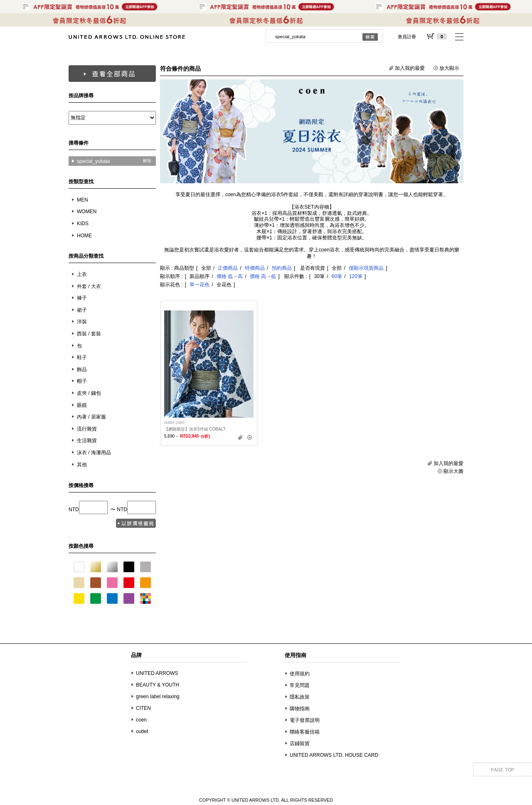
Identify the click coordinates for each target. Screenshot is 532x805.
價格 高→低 (263, 276)
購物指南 (300, 709)
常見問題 (300, 685)
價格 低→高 (230, 276)
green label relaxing (158, 697)
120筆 (356, 276)
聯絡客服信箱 (305, 732)
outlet (142, 731)
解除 (147, 161)
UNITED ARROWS (157, 673)
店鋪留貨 (300, 743)
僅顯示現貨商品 (366, 268)
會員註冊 (407, 37)
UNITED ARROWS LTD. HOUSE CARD (334, 755)
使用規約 (300, 674)
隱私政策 (300, 697)
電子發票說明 (305, 720)
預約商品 (282, 268)
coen (141, 720)
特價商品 (255, 268)
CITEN (143, 708)
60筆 (337, 276)
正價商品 (228, 268)
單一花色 (199, 285)
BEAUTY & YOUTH (158, 685)
